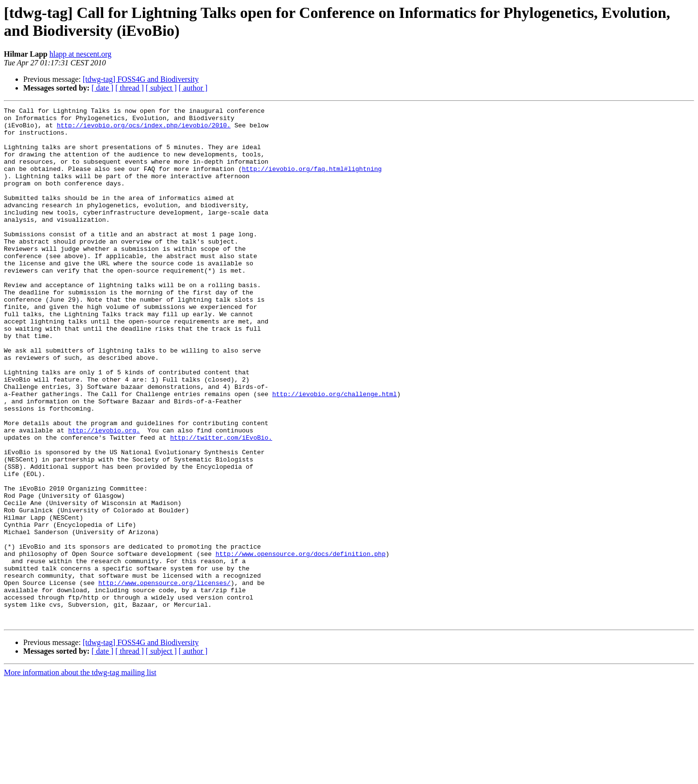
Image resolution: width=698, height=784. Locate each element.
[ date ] (102, 88)
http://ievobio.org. (104, 495)
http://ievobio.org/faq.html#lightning (312, 182)
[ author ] (193, 88)
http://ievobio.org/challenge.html (334, 452)
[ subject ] (161, 88)
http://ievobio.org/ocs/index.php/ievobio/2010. (144, 129)
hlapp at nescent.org (80, 54)
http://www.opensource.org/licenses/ (164, 678)
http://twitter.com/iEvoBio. (221, 504)
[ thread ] (130, 88)
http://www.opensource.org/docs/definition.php (301, 644)
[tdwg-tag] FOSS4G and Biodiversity (141, 79)
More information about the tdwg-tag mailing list (80, 776)
